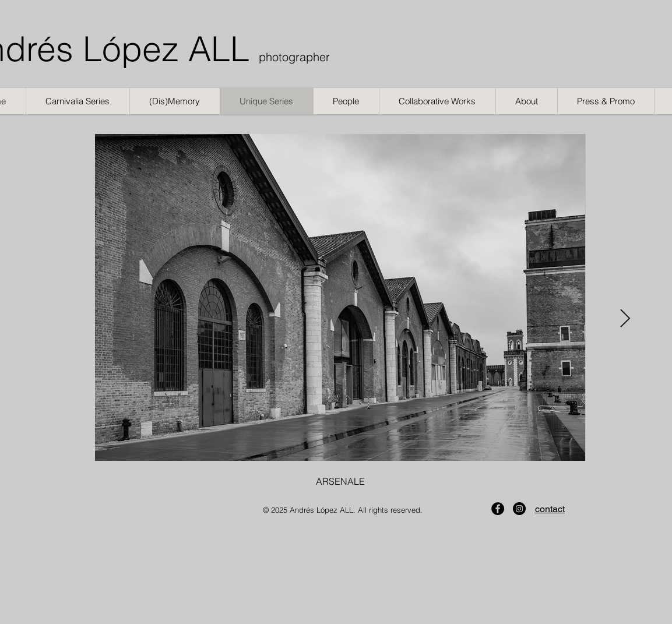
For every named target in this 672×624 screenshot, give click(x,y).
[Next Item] (625, 319)
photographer (294, 57)
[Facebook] (498, 509)
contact (550, 509)
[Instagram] (519, 509)
